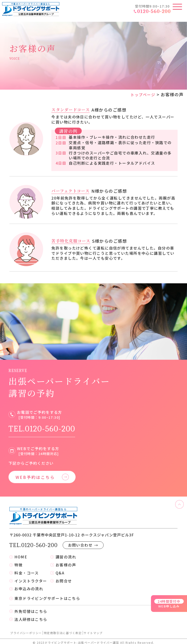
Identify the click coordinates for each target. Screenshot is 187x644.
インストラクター (31, 577)
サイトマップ (93, 630)
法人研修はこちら (31, 617)
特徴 (18, 561)
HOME (21, 553)
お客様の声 (66, 561)
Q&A (60, 569)
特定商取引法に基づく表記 (63, 630)
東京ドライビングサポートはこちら (47, 595)
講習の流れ (66, 553)
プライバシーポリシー (26, 630)
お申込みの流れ (29, 585)
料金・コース (27, 569)
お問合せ (64, 577)
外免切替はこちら (31, 609)
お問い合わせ (84, 541)
